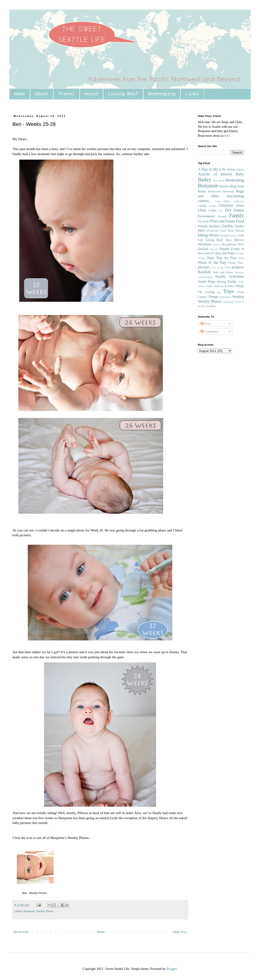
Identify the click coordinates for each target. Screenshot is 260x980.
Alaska (240, 170)
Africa (231, 170)
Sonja (232, 281)
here (227, 136)
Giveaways (212, 231)
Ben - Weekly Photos (35, 893)
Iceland (224, 235)
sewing (222, 282)
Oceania (240, 253)
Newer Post (21, 932)
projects (238, 267)
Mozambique (229, 244)
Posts (206, 324)
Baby (240, 174)
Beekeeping (162, 94)
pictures (204, 267)
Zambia (211, 306)
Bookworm (215, 191)
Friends (203, 226)
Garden (227, 226)
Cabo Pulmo (223, 201)
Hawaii (240, 231)
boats (240, 186)
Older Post (180, 932)
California (239, 201)
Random (204, 272)
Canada (202, 206)
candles (213, 206)
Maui (229, 240)
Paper (211, 258)
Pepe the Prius (227, 258)
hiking (203, 235)
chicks (240, 206)
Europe (222, 216)
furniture (215, 226)
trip (219, 292)
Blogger (171, 969)
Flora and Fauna (222, 221)
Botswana (228, 191)
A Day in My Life (212, 169)
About (42, 94)
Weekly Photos (45, 911)
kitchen (234, 235)
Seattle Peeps (207, 282)
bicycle (224, 186)
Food (240, 221)
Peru (241, 258)
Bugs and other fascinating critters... (221, 196)
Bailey (205, 180)
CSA (221, 211)
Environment (206, 216)
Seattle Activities (230, 277)
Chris (202, 210)
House (91, 94)
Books (202, 191)
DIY (228, 210)
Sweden (229, 286)
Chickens (226, 205)
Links (192, 94)
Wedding (238, 297)
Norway (214, 249)
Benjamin (29, 911)
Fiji (200, 221)
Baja (215, 180)
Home (20, 94)
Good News (227, 231)
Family (237, 216)
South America (214, 286)
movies (217, 244)
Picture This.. (236, 263)
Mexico (239, 240)
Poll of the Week (221, 267)
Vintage (213, 297)
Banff (222, 180)
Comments (209, 332)
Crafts (212, 210)
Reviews (239, 272)
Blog (233, 186)
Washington (225, 297)
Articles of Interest (215, 174)
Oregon (202, 258)
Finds (206, 221)
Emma (239, 210)
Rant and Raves (223, 272)
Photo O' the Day (212, 262)
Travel (66, 94)
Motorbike (205, 244)
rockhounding (205, 277)
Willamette (228, 302)
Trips (228, 291)
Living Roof (123, 94)
